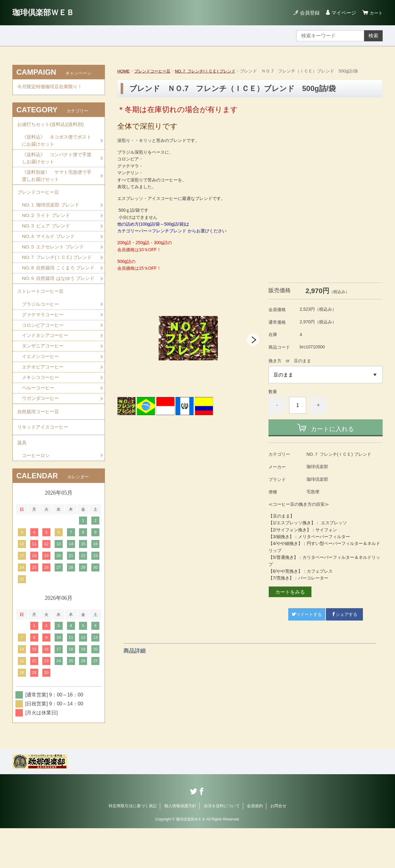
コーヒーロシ (37, 495)
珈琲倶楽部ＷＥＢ (47, 12)
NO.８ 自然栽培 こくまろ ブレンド (58, 287)
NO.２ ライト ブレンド (47, 222)
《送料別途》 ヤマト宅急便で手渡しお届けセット (56, 180)
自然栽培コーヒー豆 (39, 448)
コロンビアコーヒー (44, 358)
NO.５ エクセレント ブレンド (55, 254)
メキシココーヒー (42, 412)
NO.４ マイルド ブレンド (50, 244)
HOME (124, 71)
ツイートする (307, 614)
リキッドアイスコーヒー (44, 465)
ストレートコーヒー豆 (42, 323)
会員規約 (255, 846)
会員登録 (308, 13)
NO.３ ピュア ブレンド (47, 233)
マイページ (342, 13)
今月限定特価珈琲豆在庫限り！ (52, 87)
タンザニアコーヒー (44, 380)
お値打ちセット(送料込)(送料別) (53, 126)
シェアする (344, 614)
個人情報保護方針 (180, 846)
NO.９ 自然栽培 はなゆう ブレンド (58, 305)
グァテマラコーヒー (44, 347)
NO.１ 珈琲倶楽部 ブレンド (52, 211)
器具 (22, 482)
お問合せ (278, 846)
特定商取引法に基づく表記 (133, 846)
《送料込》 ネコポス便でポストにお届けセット (56, 144)
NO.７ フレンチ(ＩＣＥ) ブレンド (211, 71)
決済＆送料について (222, 846)
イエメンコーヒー (42, 390)
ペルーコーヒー (39, 423)
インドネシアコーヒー (47, 369)
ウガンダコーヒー (42, 434)
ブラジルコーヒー (42, 336)
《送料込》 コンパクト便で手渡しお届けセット (56, 162)
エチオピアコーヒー (44, 401)
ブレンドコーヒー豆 (154, 71)
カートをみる (290, 592)
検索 (373, 36)
